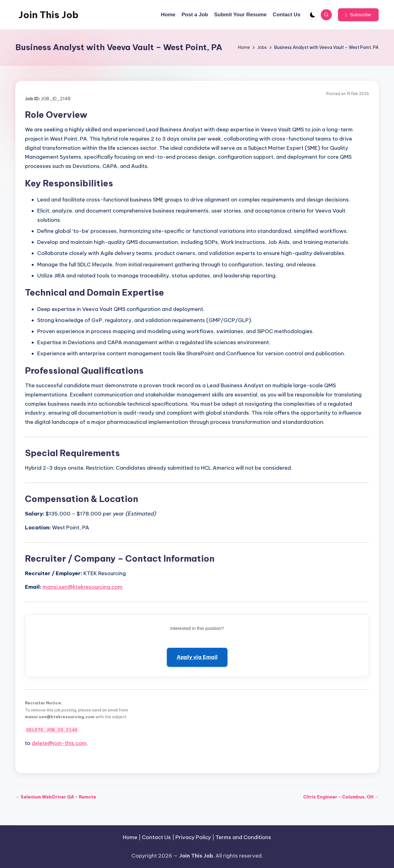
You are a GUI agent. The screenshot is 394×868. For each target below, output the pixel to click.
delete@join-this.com (59, 743)
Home (130, 837)
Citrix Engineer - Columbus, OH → (341, 797)
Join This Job (48, 15)
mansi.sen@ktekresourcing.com (82, 587)
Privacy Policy (193, 837)
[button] (358, 15)
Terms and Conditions (243, 837)
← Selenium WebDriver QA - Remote (56, 797)
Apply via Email (197, 657)
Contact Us (156, 837)
